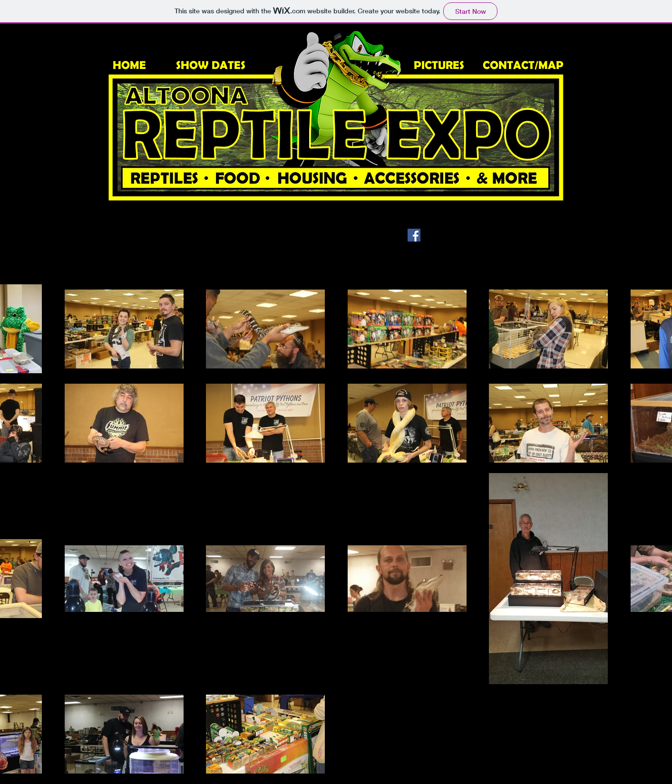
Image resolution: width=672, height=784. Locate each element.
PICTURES (439, 65)
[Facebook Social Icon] (414, 235)
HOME (129, 65)
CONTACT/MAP (523, 65)
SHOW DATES (211, 65)
